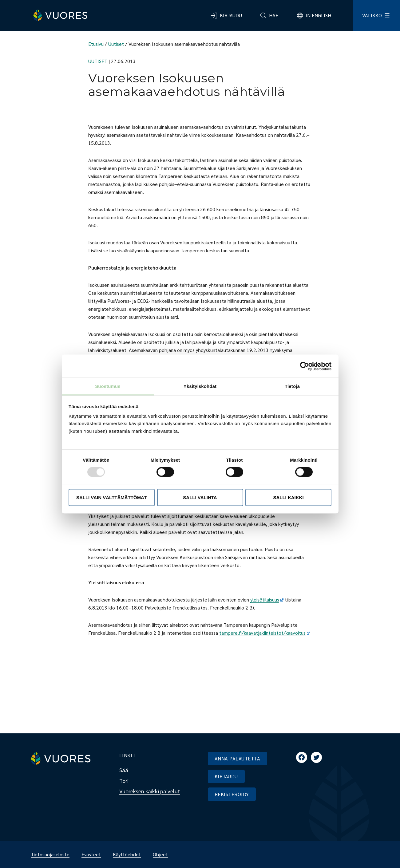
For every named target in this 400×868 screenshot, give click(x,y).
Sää (124, 770)
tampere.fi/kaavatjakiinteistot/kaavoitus (265, 633)
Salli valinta (200, 497)
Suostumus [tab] (108, 386)
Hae (274, 15)
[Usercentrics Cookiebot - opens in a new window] (305, 366)
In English (318, 15)
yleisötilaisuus (267, 600)
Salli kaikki (288, 497)
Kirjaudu (231, 15)
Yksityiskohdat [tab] (200, 386)
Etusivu (96, 44)
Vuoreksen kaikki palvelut (150, 791)
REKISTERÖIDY (232, 794)
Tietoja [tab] (292, 386)
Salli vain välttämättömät (112, 497)
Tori (124, 781)
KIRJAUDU (226, 776)
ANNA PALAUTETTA (237, 758)
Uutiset (116, 44)
